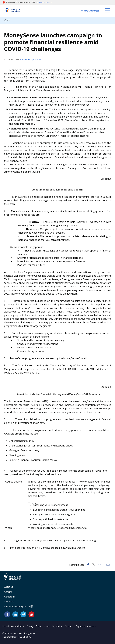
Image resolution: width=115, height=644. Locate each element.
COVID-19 (27, 74)
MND (107, 369)
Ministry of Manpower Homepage (17, 11)
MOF (7, 373)
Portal (90, 11)
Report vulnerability (12, 626)
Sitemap (69, 626)
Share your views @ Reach (17, 607)
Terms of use (43, 626)
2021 (9, 20)
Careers (8, 592)
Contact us (10, 597)
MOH (13, 373)
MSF (20, 373)
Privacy (30, 626)
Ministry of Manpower (15, 579)
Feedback (9, 602)
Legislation (57, 626)
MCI (62, 369)
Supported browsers (86, 626)
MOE (93, 369)
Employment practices (30, 59)
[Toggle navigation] (108, 11)
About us (9, 587)
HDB (75, 369)
